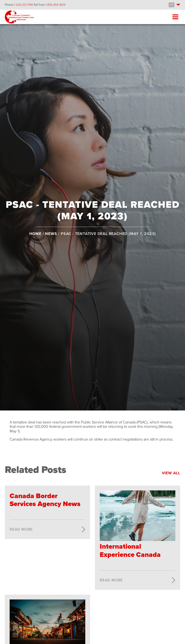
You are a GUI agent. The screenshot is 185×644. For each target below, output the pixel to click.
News (51, 234)
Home (35, 234)
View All (171, 473)
